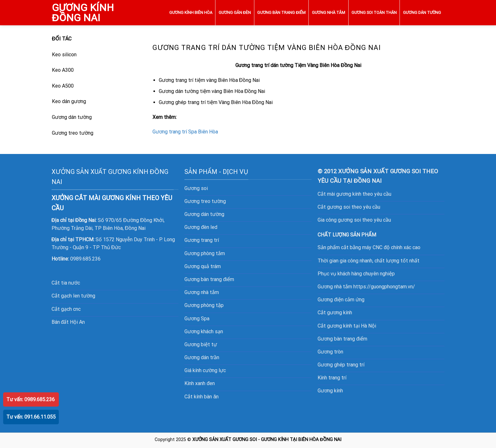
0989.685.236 (85, 259)
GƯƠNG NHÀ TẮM (329, 12)
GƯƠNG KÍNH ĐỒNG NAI (83, 13)
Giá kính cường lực (205, 370)
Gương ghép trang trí (341, 365)
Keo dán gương (69, 101)
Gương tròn (330, 352)
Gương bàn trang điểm (342, 339)
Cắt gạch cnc (66, 309)
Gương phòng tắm (205, 253)
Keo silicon (64, 55)
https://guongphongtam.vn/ (384, 287)
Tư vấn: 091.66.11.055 (31, 417)
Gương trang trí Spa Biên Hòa (185, 132)
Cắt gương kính (335, 313)
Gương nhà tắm (202, 292)
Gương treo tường (73, 133)
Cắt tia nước (66, 283)
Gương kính (330, 391)
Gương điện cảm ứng (341, 300)
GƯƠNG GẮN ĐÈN (235, 12)
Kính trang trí (332, 378)
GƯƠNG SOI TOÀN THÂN (374, 12)
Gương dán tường (72, 117)
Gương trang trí (202, 240)
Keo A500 (63, 86)
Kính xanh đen (200, 383)
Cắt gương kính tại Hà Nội (347, 326)
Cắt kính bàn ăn (201, 397)
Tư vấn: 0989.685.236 (31, 399)
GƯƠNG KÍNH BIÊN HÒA (191, 12)
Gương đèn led (201, 227)
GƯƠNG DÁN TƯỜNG (422, 12)
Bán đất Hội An (68, 322)
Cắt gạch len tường (73, 296)
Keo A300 (63, 70)
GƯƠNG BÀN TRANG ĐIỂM (281, 12)
